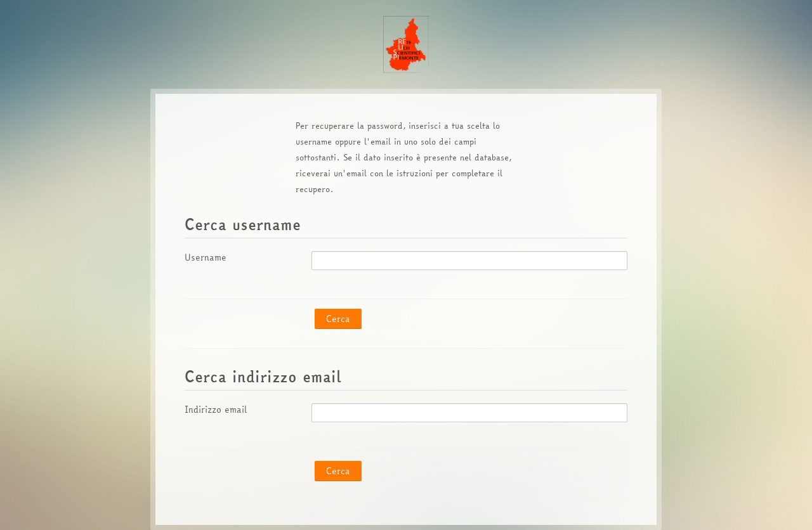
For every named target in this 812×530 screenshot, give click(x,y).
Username (206, 257)
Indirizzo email (216, 410)
